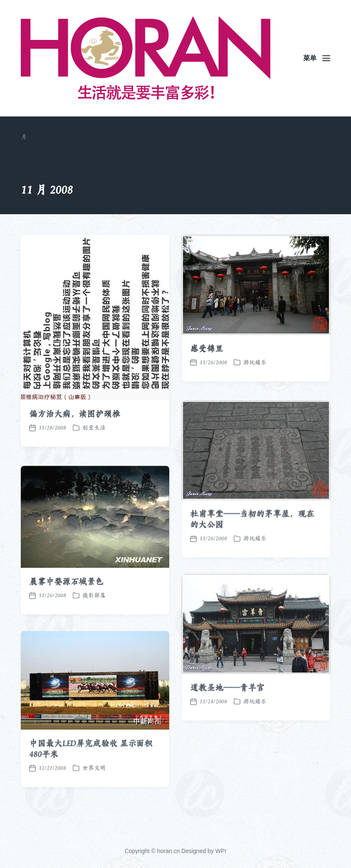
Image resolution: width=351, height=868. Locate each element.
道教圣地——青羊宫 (227, 704)
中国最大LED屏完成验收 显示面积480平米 (91, 765)
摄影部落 (94, 611)
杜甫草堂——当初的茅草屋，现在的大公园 (252, 535)
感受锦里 (207, 349)
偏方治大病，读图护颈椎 (75, 414)
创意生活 (94, 428)
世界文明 (94, 784)
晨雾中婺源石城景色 (66, 597)
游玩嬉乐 (255, 362)
